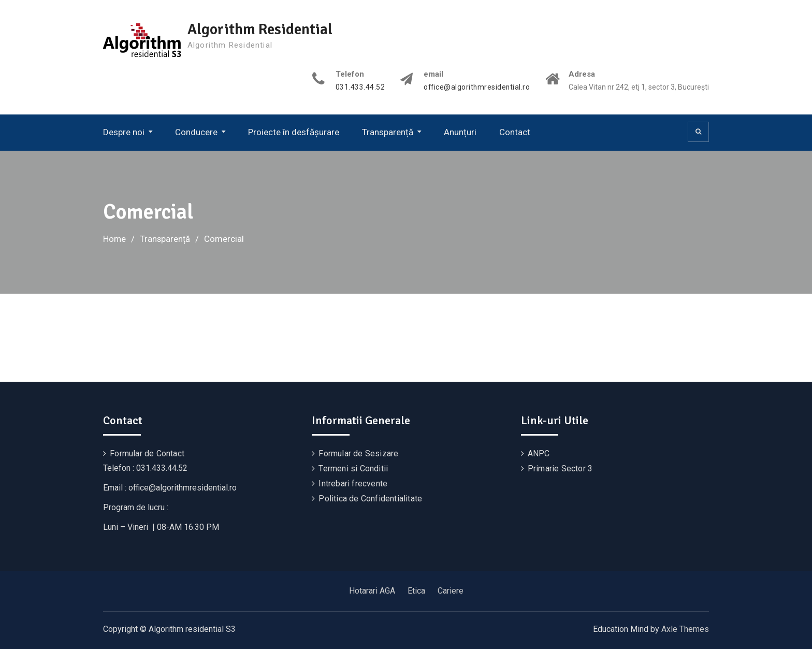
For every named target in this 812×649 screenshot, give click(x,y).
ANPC (539, 453)
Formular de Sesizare (358, 453)
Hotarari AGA (372, 590)
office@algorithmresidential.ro (476, 87)
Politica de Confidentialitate (370, 498)
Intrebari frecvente (353, 483)
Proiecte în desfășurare (294, 132)
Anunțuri (460, 132)
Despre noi (124, 132)
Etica (416, 590)
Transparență (388, 132)
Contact (515, 132)
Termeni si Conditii (353, 468)
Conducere (196, 132)
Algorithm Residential (262, 29)
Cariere (451, 590)
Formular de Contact (147, 453)
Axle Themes (685, 629)
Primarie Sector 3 (560, 468)
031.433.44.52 (358, 87)
